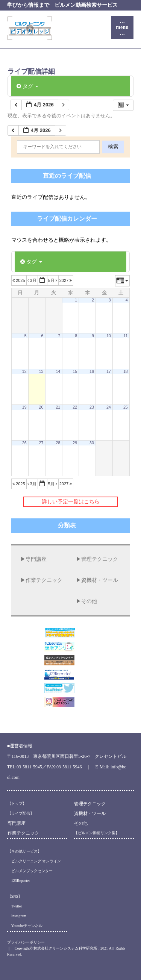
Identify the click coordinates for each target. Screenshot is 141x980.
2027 (66, 280)
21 (58, 407)
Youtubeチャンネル (25, 926)
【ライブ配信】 (21, 813)
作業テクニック (44, 580)
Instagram (17, 916)
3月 (33, 280)
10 (109, 336)
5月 (53, 280)
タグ (27, 86)
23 (92, 407)
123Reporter (19, 881)
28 (58, 443)
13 (41, 371)
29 (75, 443)
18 (126, 371)
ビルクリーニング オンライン (34, 861)
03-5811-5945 (29, 767)
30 (92, 443)
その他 (89, 601)
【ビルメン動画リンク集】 (97, 833)
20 (41, 407)
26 (24, 443)
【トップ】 (17, 804)
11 (126, 336)
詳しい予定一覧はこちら (71, 502)
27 (41, 443)
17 (109, 371)
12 (24, 371)
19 (24, 407)
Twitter (15, 906)
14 (58, 371)
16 (92, 371)
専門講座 (36, 559)
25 (126, 407)
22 (75, 407)
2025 (19, 280)
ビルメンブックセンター (30, 871)
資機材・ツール (100, 580)
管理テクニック (100, 559)
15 (75, 371)
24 (109, 407)
